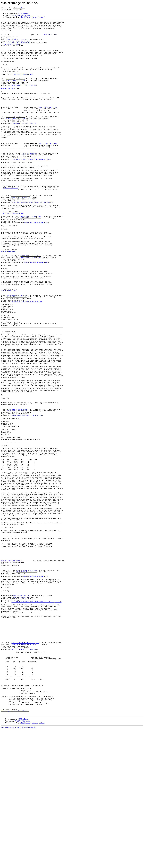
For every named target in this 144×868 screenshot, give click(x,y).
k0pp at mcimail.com (9, 297)
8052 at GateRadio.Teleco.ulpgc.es (25, 775)
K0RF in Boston (23, 13)
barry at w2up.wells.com (15, 91)
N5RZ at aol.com (19, 8)
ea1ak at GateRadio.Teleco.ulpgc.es (25, 767)
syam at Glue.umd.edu (21, 710)
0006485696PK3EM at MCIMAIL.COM (36, 263)
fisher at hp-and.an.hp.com (16, 43)
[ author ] (42, 17)
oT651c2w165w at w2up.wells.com (24, 144)
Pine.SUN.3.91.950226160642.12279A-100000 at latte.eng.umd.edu (36, 718)
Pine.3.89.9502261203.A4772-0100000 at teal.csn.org (32, 238)
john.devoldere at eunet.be (16, 350)
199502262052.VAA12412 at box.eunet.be (27, 494)
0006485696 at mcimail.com (31, 255)
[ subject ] (35, 17)
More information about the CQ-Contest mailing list (18, 866)
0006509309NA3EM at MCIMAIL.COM (36, 688)
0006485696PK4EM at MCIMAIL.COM (36, 310)
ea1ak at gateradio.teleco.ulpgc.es (15, 849)
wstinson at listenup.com (21, 231)
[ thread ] (28, 17)
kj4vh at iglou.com (30, 180)
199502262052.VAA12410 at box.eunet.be (27, 358)
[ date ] (22, 17)
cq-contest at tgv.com (13, 49)
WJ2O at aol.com (7, 102)
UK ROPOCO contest (23, 15)
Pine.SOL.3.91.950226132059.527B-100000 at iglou (31, 187)
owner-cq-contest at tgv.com (18, 45)
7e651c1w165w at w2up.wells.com (24, 98)
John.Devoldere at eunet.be (12, 669)
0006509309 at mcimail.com (27, 680)
